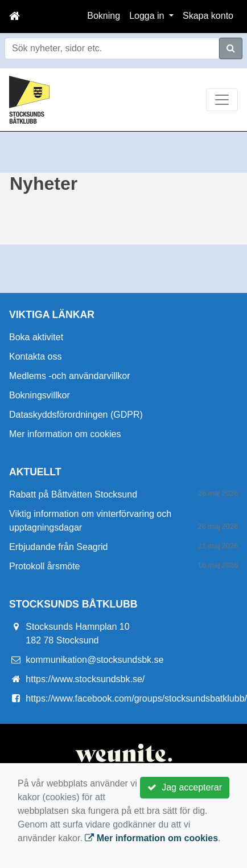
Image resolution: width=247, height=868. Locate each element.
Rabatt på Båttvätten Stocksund (73, 494)
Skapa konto (208, 16)
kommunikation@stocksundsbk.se (94, 660)
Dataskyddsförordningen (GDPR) (76, 415)
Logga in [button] (148, 16)
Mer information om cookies (65, 434)
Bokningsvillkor (40, 395)
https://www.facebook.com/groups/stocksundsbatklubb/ (136, 698)
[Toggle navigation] (222, 100)
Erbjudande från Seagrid (58, 547)
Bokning (104, 16)
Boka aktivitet (36, 337)
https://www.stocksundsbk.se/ (85, 679)
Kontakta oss (36, 356)
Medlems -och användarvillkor (70, 376)
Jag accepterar (185, 787)
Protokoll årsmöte (45, 566)
